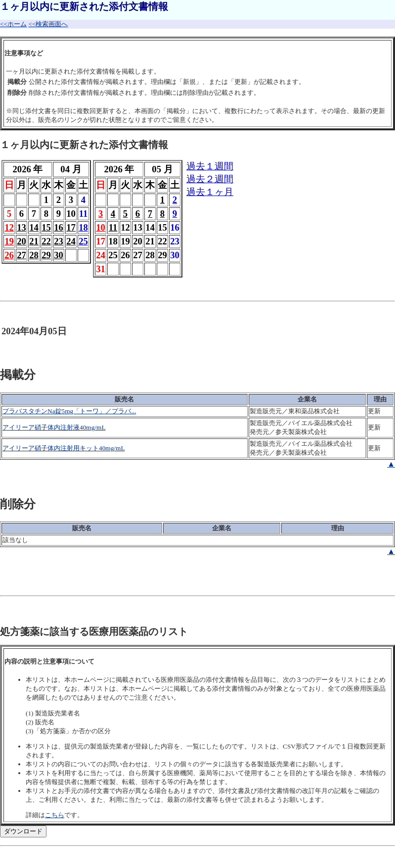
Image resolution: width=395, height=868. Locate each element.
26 (9, 255)
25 (83, 241)
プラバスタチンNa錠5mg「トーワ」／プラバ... (69, 411)
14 (34, 227)
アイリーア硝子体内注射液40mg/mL (54, 427)
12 (9, 227)
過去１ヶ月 (210, 192)
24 (71, 241)
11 (113, 227)
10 (101, 227)
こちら (55, 815)
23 (59, 241)
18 (83, 227)
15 (46, 227)
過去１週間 (210, 166)
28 (34, 255)
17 (71, 227)
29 (46, 255)
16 (59, 227)
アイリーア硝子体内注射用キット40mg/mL (64, 448)
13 (22, 227)
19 (9, 241)
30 (59, 255)
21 (34, 241)
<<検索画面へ (48, 24)
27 (22, 255)
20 (22, 241)
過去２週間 (210, 179)
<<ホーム (13, 24)
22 (46, 241)
